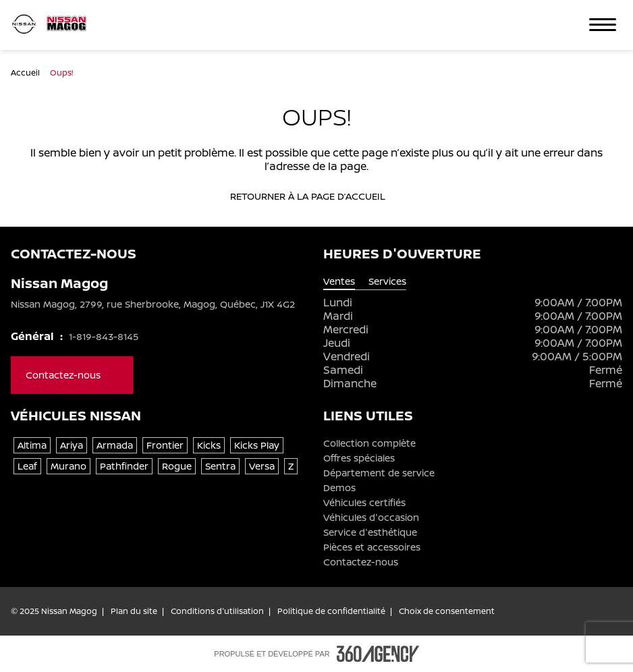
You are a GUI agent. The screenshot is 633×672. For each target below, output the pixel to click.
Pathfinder (124, 466)
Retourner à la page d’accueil (316, 196)
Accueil (26, 73)
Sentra (220, 466)
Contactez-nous (361, 562)
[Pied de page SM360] (378, 654)
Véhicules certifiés (364, 503)
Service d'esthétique (370, 532)
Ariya (72, 445)
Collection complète (369, 443)
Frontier (165, 445)
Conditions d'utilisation (217, 611)
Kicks (209, 445)
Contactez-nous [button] (72, 375)
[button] (603, 25)
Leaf (27, 466)
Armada (115, 445)
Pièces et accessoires (372, 547)
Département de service (379, 473)
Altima (32, 445)
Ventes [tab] (339, 281)
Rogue (177, 466)
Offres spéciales (359, 458)
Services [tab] (387, 281)
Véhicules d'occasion (371, 517)
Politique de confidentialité (331, 611)
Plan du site (134, 611)
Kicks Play (257, 445)
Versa (262, 466)
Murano (68, 466)
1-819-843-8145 (104, 336)
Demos (339, 488)
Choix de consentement (447, 611)
